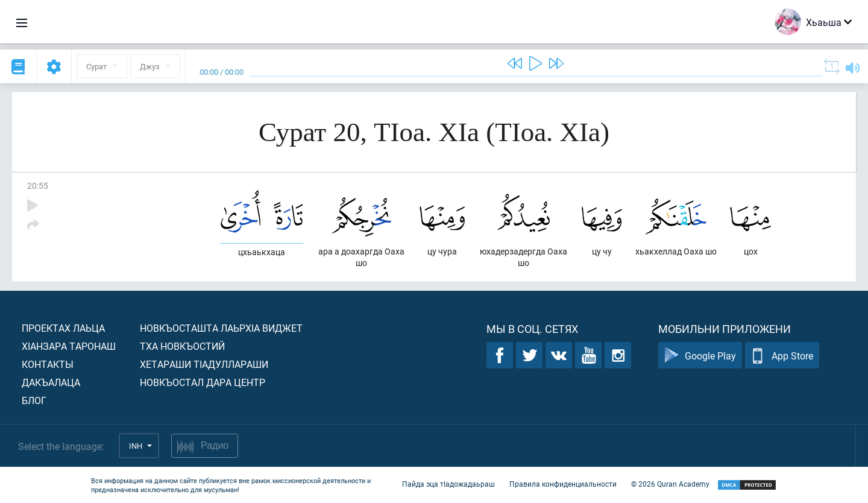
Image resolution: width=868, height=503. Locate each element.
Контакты (48, 364)
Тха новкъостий (182, 346)
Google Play (700, 356)
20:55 (38, 185)
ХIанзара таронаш (69, 346)
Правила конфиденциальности (563, 484)
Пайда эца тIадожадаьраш (448, 484)
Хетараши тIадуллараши (204, 364)
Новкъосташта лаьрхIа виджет (221, 328)
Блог (34, 400)
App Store (782, 356)
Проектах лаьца (63, 328)
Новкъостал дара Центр (203, 382)
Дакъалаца (51, 382)
